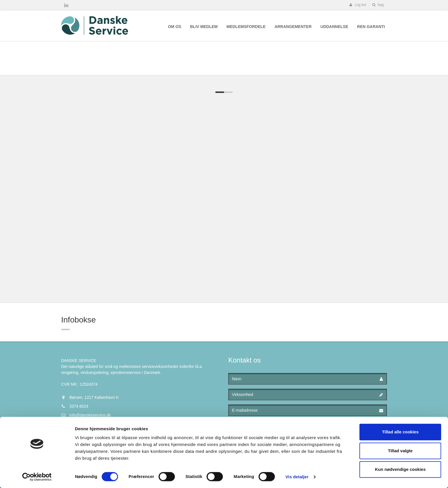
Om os (175, 27)
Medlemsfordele (246, 27)
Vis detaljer (297, 477)
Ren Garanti (371, 27)
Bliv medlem (204, 27)
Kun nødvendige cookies (400, 469)
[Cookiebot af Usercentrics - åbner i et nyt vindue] (37, 477)
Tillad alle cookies (400, 432)
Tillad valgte (400, 451)
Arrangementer (293, 27)
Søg (378, 5)
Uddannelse (334, 27)
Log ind (358, 5)
